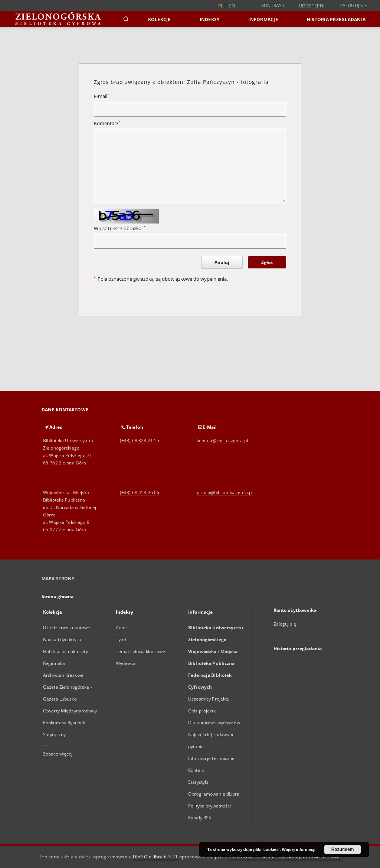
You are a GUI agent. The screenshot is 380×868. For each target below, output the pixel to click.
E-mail (101, 96)
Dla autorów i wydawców (214, 723)
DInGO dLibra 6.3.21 (155, 857)
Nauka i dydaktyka (62, 639)
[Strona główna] (125, 19)
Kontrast (273, 5)
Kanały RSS (200, 818)
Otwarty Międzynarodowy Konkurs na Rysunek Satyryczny (70, 723)
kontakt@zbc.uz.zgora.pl (222, 440)
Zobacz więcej (58, 754)
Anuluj (222, 262)
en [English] (232, 6)
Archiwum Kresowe (63, 675)
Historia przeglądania (336, 19)
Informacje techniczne (212, 758)
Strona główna (58, 596)
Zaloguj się (353, 5)
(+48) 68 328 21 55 (140, 440)
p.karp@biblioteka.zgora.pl (225, 492)
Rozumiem (343, 849)
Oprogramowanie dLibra (214, 794)
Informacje (263, 19)
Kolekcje (159, 19)
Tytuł (121, 639)
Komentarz (107, 123)
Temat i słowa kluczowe (141, 651)
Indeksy (210, 19)
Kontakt (196, 770)
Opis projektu (202, 711)
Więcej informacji (299, 849)
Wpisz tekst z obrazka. (120, 229)
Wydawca (126, 663)
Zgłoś (267, 262)
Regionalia (54, 663)
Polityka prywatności (209, 806)
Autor (122, 628)
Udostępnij (312, 6)
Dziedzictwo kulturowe (67, 628)
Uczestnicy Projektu (209, 699)
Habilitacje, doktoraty (65, 651)
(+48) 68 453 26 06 (140, 492)
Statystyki (198, 782)
